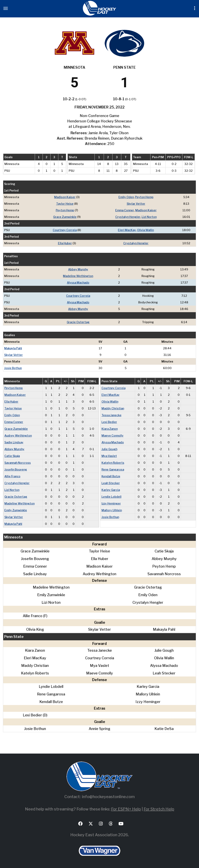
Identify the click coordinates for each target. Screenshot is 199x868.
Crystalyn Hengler (128, 217)
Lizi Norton (149, 217)
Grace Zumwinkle (65, 217)
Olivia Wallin (145, 230)
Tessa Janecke (111, 415)
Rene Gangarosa (113, 469)
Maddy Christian (113, 408)
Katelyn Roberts (113, 463)
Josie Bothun (13, 368)
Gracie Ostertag (78, 322)
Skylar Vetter (136, 204)
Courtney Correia (65, 230)
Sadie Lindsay (14, 442)
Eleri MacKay (127, 230)
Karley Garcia (111, 490)
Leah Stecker (111, 483)
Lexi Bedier (109, 422)
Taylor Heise (65, 204)
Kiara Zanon (110, 429)
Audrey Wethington (18, 435)
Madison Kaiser (65, 197)
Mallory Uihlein (112, 510)
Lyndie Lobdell (111, 497)
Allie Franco (12, 476)
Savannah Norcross (18, 463)
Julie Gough (109, 449)
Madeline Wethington (78, 276)
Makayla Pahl (13, 348)
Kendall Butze (111, 476)
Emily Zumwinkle (16, 510)
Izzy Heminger (111, 503)
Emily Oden (126, 197)
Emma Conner (125, 210)
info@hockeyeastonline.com (108, 797)
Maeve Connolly (112, 435)
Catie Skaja (12, 456)
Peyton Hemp (144, 197)
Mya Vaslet (109, 456)
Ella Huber (65, 243)
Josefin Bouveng (16, 469)
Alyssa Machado (78, 283)
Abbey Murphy (78, 269)
